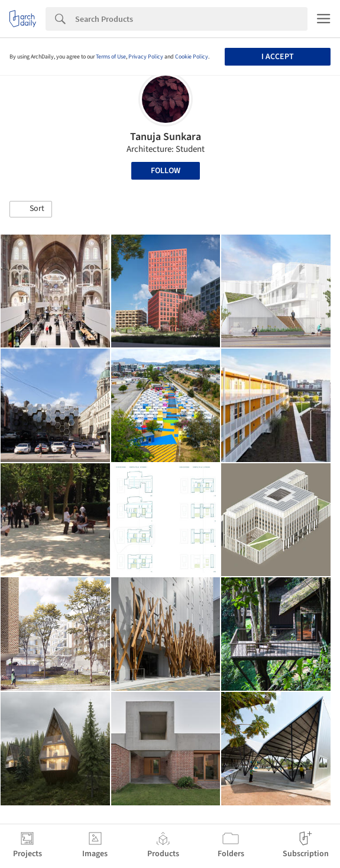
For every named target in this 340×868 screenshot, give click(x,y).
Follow (166, 171)
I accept (278, 57)
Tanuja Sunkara (166, 137)
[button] (31, 209)
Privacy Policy (146, 57)
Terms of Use (111, 57)
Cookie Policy (192, 57)
